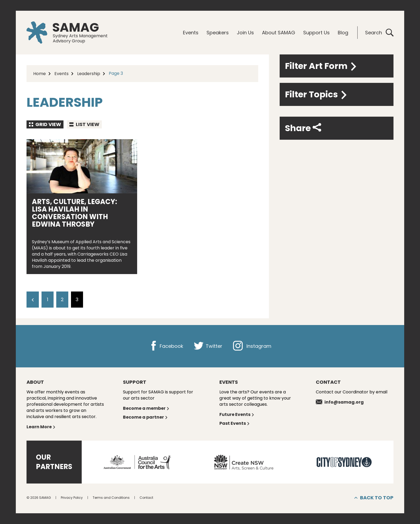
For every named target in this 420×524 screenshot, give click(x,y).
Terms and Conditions (111, 498)
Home (40, 74)
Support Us (316, 33)
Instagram (252, 346)
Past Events (235, 423)
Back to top (374, 498)
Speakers (218, 33)
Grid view (45, 124)
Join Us (245, 33)
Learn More (41, 427)
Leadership (89, 74)
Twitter (208, 346)
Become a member (146, 408)
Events (191, 33)
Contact (146, 498)
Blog (343, 33)
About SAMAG (279, 33)
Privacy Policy (72, 498)
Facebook (166, 346)
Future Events (237, 414)
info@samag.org (340, 402)
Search (379, 33)
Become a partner (145, 417)
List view (84, 124)
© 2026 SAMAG (39, 498)
